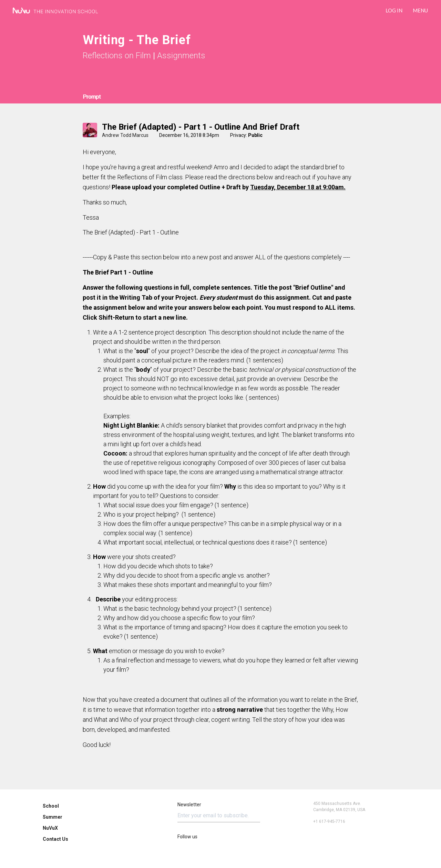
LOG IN (394, 10)
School (51, 806)
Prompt (92, 97)
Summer (53, 817)
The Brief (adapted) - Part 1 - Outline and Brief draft (201, 127)
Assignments (181, 56)
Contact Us (55, 839)
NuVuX (50, 828)
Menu (420, 10)
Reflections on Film (117, 56)
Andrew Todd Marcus (125, 135)
